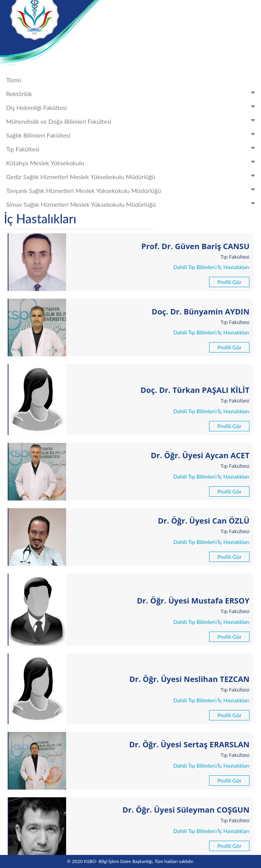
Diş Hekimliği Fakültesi (132, 107)
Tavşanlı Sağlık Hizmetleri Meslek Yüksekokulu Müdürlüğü (132, 190)
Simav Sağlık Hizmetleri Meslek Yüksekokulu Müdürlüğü (132, 204)
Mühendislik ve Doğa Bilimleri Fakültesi (132, 121)
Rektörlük (132, 93)
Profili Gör (229, 282)
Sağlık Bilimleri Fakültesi (132, 135)
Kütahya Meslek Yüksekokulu (132, 162)
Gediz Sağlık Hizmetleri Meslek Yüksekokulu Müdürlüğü (132, 176)
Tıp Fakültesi (132, 149)
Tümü (14, 80)
